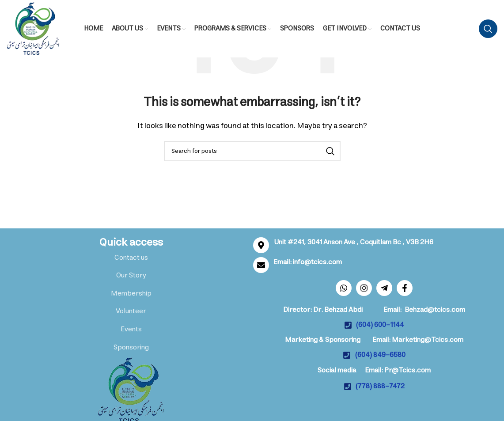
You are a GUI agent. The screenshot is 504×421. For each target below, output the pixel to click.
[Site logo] (33, 28)
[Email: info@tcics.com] (261, 265)
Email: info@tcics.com (308, 262)
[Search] (488, 29)
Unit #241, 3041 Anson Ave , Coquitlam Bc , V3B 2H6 (354, 242)
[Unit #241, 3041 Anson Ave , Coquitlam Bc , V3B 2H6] (261, 245)
